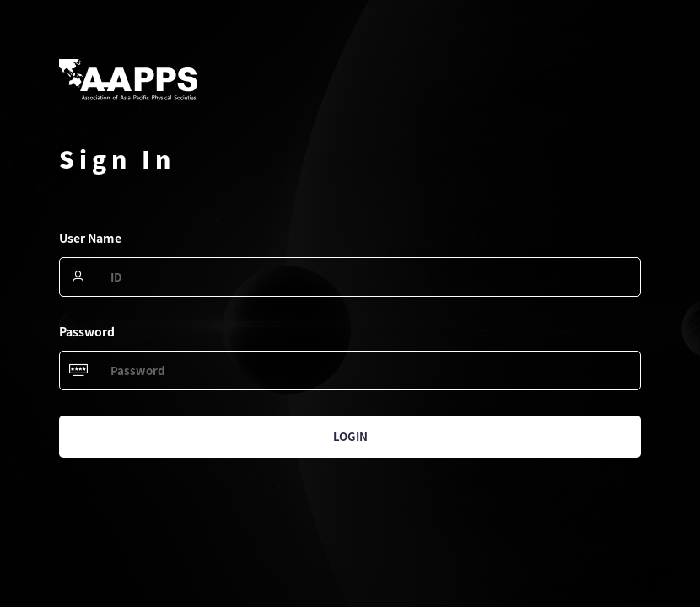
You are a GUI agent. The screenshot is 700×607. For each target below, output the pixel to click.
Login (350, 436)
